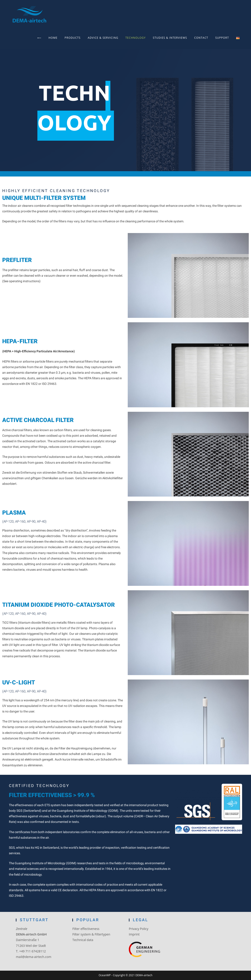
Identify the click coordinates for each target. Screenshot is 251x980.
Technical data (83, 940)
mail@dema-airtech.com (33, 957)
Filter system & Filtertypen (91, 934)
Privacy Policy (139, 929)
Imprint (134, 934)
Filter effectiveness (86, 929)
